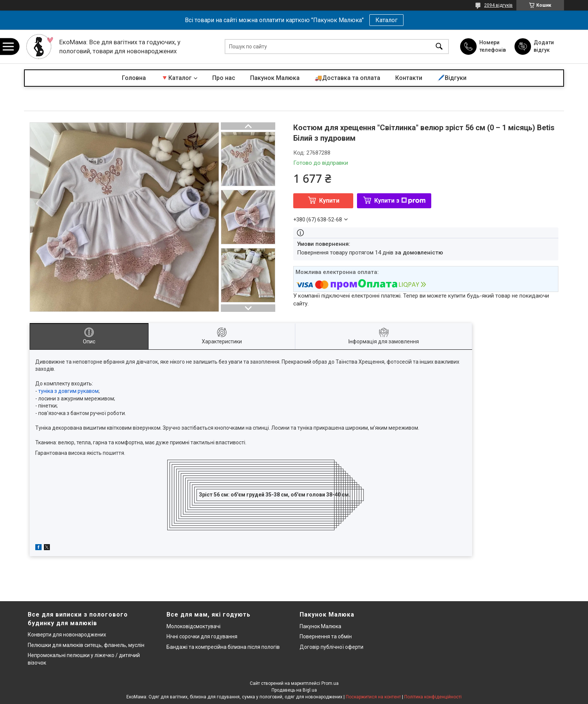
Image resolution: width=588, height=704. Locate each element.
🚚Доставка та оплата (347, 78)
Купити (329, 201)
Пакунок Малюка (275, 78)
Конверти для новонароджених (67, 635)
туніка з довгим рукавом (68, 391)
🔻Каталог (176, 78)
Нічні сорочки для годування (202, 636)
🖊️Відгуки (452, 78)
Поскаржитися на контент (373, 697)
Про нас (224, 78)
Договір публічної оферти (331, 647)
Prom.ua (330, 683)
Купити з (400, 201)
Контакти (409, 78)
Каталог (386, 20)
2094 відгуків (498, 5)
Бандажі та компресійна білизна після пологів (223, 647)
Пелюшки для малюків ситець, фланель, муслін (86, 645)
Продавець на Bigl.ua (294, 690)
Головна (134, 78)
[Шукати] (439, 47)
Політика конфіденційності (433, 697)
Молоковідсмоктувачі (193, 626)
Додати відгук (544, 46)
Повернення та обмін (326, 636)
